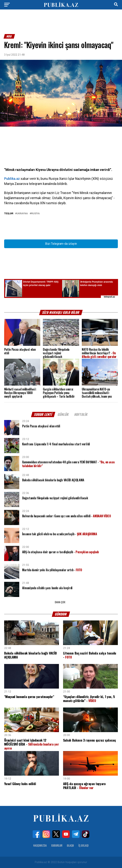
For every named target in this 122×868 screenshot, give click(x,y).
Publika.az (12, 179)
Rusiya (35, 214)
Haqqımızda (40, 845)
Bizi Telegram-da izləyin (61, 244)
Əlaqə (70, 845)
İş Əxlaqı (83, 845)
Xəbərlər (57, 845)
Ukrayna (22, 214)
